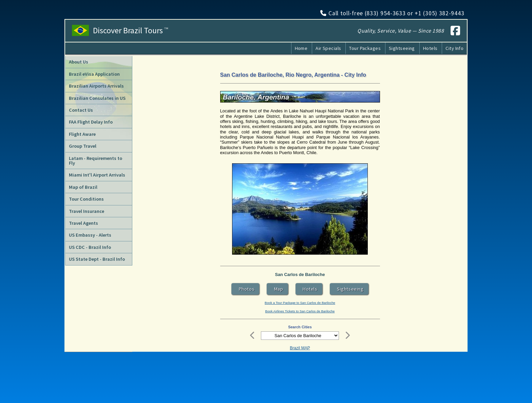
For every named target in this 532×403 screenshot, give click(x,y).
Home (301, 48)
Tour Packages (365, 48)
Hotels (430, 48)
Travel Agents (83, 223)
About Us (79, 62)
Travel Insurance (87, 211)
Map (278, 289)
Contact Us (81, 110)
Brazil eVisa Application (94, 74)
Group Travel (83, 146)
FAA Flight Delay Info (91, 122)
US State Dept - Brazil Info (97, 259)
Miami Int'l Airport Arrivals (97, 175)
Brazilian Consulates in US (97, 98)
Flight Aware (82, 134)
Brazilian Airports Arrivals (96, 86)
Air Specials (328, 48)
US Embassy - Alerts (90, 235)
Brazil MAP (300, 348)
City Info (454, 48)
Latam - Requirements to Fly (96, 161)
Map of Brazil (83, 187)
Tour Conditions (86, 199)
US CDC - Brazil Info (90, 247)
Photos (245, 289)
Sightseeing (402, 48)
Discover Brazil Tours (131, 31)
